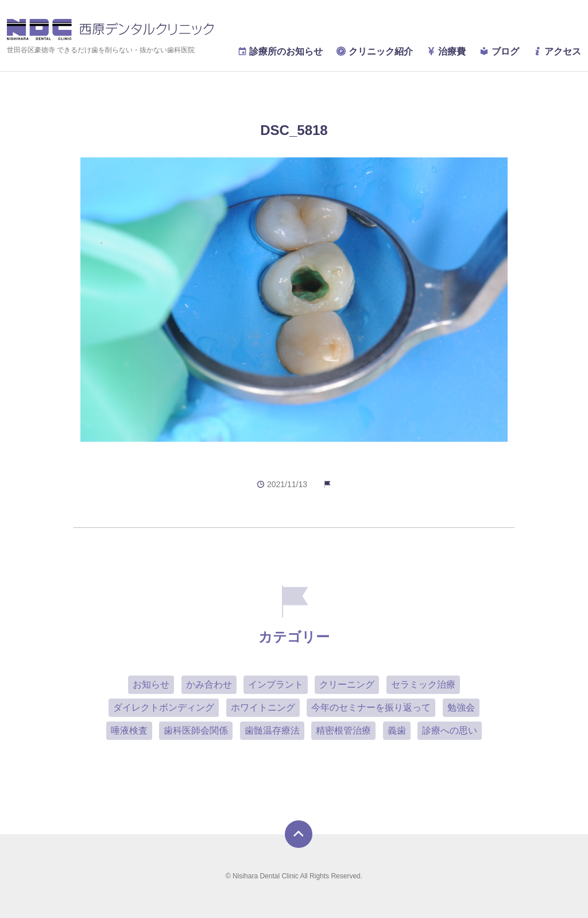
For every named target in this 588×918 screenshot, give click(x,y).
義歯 (397, 730)
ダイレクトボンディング (164, 707)
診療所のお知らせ (280, 51)
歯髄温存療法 (272, 730)
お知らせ (151, 684)
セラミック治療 (423, 684)
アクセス (557, 51)
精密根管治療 (343, 730)
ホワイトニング (263, 707)
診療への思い (450, 730)
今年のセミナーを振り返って (371, 707)
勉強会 (461, 707)
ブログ (499, 51)
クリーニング (347, 684)
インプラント (276, 684)
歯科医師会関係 (196, 730)
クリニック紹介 (374, 51)
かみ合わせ (209, 684)
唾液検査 (129, 730)
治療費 (446, 51)
